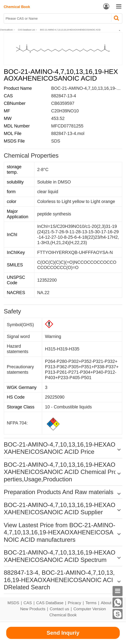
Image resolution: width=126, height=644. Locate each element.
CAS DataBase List (26, 30)
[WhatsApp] (118, 603)
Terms (91, 603)
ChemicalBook (6, 30)
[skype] (118, 614)
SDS (56, 141)
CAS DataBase (50, 603)
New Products (33, 609)
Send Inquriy (63, 633)
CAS (28, 603)
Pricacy (74, 603)
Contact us (59, 609)
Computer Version (90, 609)
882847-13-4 (64, 96)
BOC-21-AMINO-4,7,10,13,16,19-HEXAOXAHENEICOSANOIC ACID (70, 30)
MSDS (13, 603)
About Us (109, 603)
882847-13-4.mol (68, 134)
